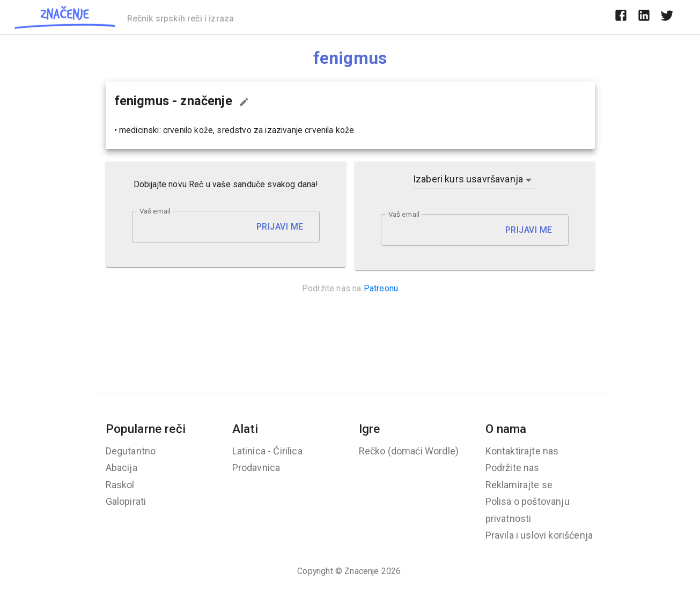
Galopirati (126, 501)
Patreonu (381, 288)
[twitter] (667, 17)
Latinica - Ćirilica (267, 451)
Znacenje (362, 571)
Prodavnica (256, 468)
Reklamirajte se (519, 485)
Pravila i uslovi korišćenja (539, 535)
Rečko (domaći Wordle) (409, 451)
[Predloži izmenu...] (244, 102)
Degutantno (131, 451)
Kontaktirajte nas (522, 451)
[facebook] (621, 17)
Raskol (120, 485)
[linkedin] (644, 17)
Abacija (121, 468)
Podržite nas (513, 468)
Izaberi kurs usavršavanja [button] (468, 179)
